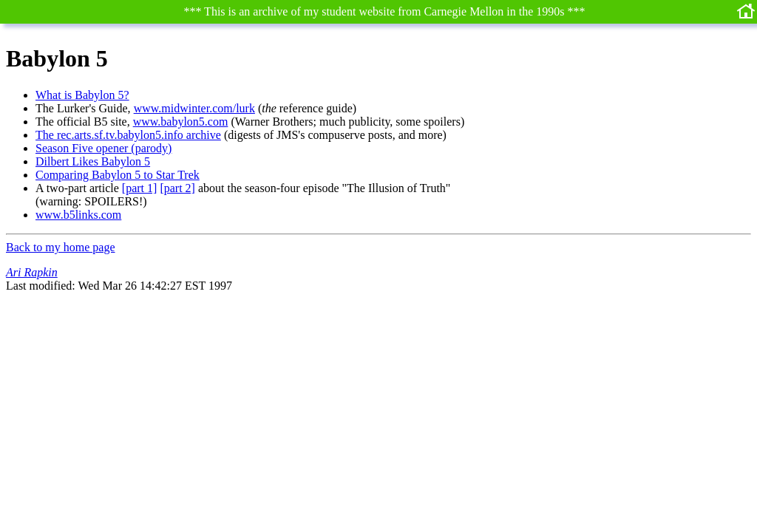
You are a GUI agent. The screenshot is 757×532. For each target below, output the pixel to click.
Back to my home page (61, 247)
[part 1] (140, 188)
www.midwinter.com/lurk (194, 108)
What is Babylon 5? (82, 95)
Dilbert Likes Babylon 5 (93, 161)
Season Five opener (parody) (103, 148)
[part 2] (177, 188)
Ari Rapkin (32, 272)
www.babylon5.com (181, 122)
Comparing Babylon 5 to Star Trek (118, 175)
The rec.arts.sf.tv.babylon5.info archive (128, 135)
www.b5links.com (78, 215)
